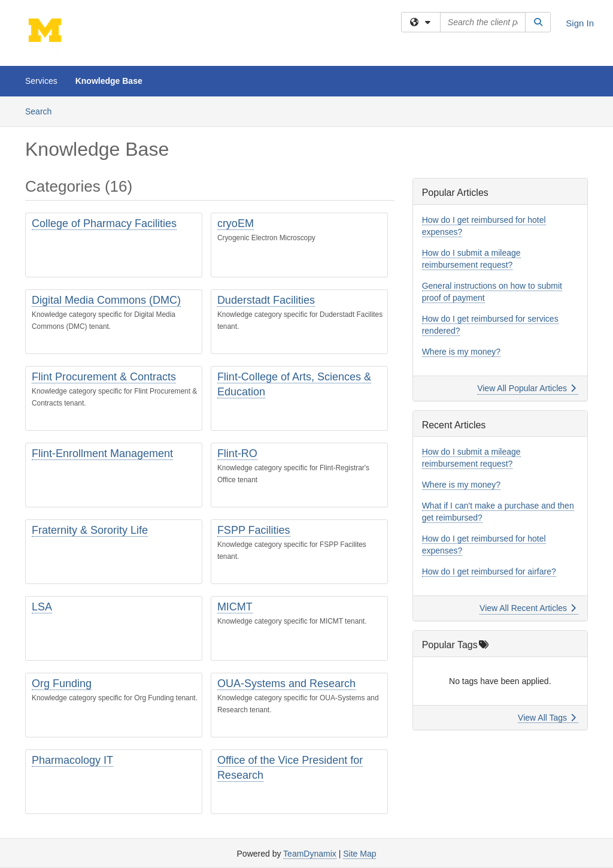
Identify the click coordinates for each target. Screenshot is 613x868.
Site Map (359, 854)
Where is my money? (461, 352)
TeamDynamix (310, 854)
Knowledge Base (109, 81)
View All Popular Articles (526, 388)
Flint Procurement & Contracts (104, 377)
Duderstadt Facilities (266, 300)
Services (41, 81)
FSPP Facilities (254, 530)
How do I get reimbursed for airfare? (489, 571)
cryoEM (236, 223)
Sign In (580, 23)
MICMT (235, 607)
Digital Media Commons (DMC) (106, 300)
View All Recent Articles (528, 608)
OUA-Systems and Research (286, 683)
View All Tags (547, 718)
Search (43, 111)
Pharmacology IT (72, 760)
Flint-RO (237, 453)
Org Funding (62, 683)
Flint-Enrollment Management (102, 453)
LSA (42, 607)
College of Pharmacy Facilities (104, 223)
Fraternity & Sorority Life (90, 530)
